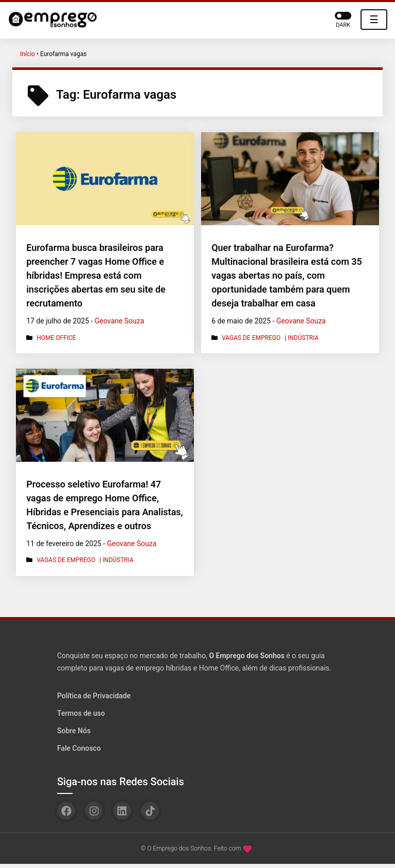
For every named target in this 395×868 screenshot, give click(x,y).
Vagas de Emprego (251, 338)
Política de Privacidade (94, 696)
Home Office (56, 338)
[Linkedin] (122, 811)
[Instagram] (94, 811)
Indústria (303, 338)
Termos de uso (81, 713)
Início (28, 54)
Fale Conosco (79, 748)
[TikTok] (150, 811)
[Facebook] (66, 811)
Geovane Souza (119, 321)
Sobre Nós (74, 731)
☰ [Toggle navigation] (374, 20)
